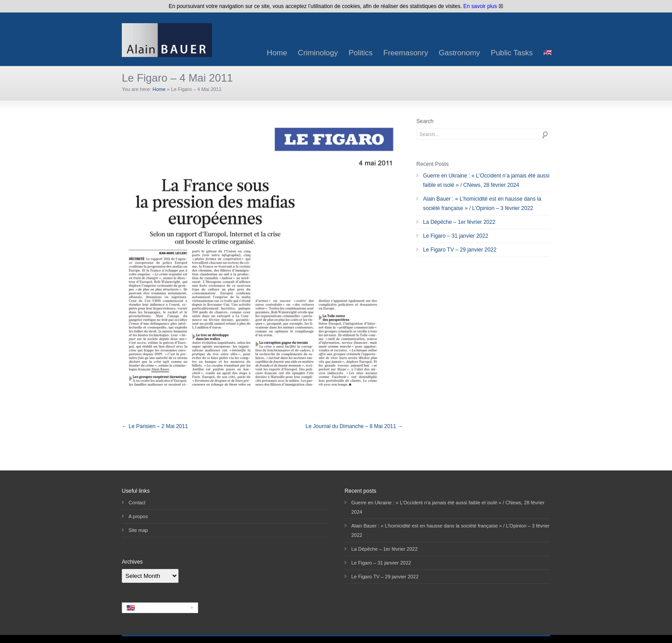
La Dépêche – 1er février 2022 (459, 222)
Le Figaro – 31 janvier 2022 (456, 236)
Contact (137, 503)
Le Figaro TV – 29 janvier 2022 (460, 250)
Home (277, 53)
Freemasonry (406, 53)
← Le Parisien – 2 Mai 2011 (155, 426)
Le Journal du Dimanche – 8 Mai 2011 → (354, 426)
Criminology (318, 53)
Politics (361, 53)
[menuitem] (548, 53)
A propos (138, 516)
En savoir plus (480, 6)
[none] (160, 608)
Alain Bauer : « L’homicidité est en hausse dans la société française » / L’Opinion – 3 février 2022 (482, 204)
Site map (138, 530)
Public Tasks (512, 53)
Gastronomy (459, 53)
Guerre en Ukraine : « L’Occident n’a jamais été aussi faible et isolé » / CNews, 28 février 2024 (486, 180)
